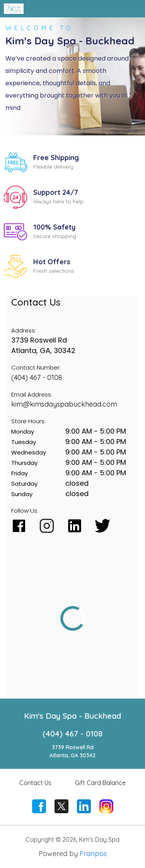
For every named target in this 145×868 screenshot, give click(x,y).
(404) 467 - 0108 (37, 377)
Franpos (93, 854)
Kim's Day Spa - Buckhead (72, 716)
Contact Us (35, 783)
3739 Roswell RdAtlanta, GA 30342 (72, 751)
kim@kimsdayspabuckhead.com (64, 404)
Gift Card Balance (100, 783)
